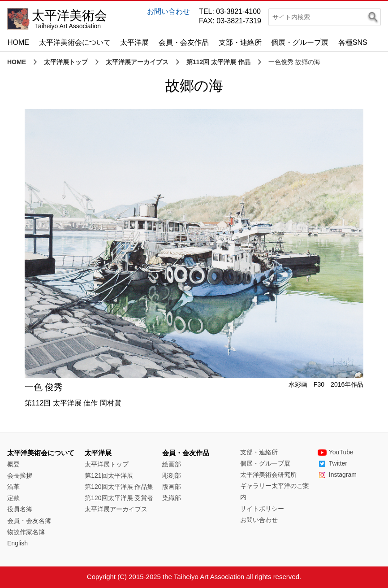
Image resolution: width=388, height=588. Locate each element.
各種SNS (353, 42)
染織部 (172, 498)
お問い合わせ (168, 11)
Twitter (332, 463)
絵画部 (172, 464)
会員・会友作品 (184, 42)
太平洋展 (134, 42)
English (17, 543)
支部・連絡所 (240, 42)
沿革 (13, 487)
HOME (18, 42)
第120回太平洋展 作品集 (119, 487)
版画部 (172, 487)
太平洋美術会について (75, 42)
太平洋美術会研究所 (268, 475)
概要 (13, 464)
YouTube (336, 452)
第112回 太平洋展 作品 (218, 62)
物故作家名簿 (26, 532)
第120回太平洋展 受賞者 (119, 498)
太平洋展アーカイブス (137, 62)
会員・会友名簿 (29, 521)
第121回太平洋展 (109, 475)
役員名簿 (20, 509)
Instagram (337, 475)
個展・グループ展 (300, 42)
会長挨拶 (20, 475)
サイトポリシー (262, 509)
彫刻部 (172, 475)
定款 (13, 498)
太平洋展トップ (66, 62)
